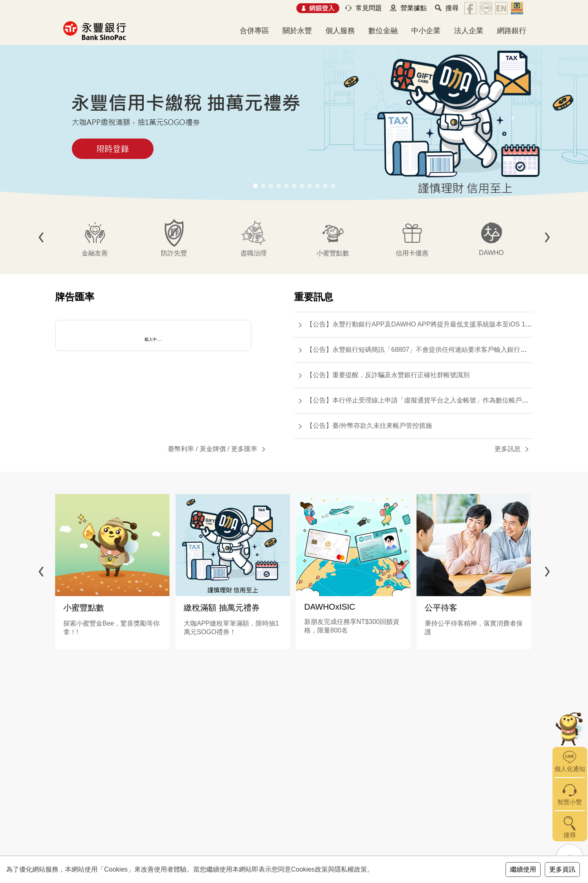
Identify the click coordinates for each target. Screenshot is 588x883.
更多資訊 (562, 869)
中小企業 (426, 31)
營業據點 (414, 8)
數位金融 (383, 31)
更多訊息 (508, 449)
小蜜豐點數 (84, 608)
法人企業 (469, 31)
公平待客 (441, 608)
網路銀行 (512, 31)
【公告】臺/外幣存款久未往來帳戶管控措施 (369, 426)
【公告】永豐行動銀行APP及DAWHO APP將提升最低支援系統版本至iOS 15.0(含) (426, 324)
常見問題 (369, 8)
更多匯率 (244, 449)
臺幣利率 (181, 449)
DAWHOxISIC (330, 607)
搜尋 (452, 8)
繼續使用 (523, 869)
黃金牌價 (213, 449)
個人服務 (340, 31)
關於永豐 (297, 31)
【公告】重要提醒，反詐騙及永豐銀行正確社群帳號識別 (388, 375)
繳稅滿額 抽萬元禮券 (222, 608)
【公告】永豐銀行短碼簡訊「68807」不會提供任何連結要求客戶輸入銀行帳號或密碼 (430, 350)
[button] (255, 186)
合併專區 (254, 31)
